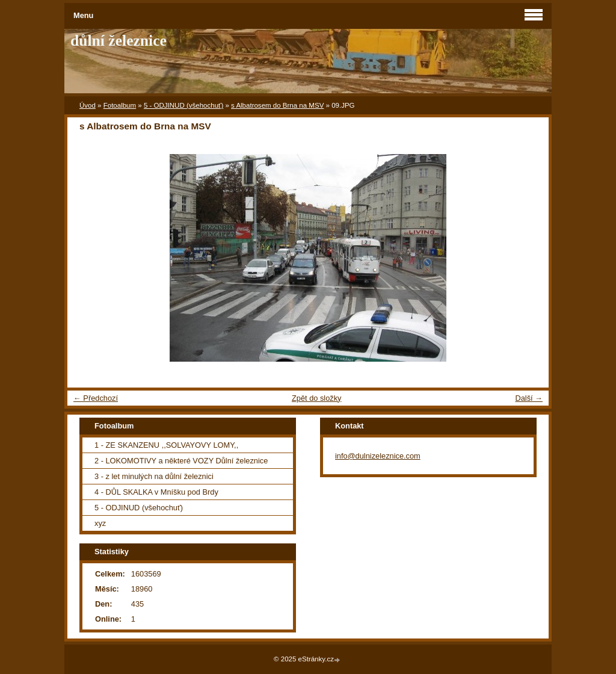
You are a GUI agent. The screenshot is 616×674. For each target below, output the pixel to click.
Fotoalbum (120, 105)
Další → (529, 398)
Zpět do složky (317, 398)
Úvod (88, 105)
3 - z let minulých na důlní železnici (154, 476)
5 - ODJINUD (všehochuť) (183, 105)
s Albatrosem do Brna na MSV (277, 105)
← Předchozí (96, 398)
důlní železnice (119, 41)
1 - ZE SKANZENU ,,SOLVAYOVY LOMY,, (166, 445)
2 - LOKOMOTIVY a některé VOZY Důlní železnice (181, 461)
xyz (100, 523)
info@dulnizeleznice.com (378, 456)
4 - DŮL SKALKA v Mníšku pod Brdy (156, 492)
